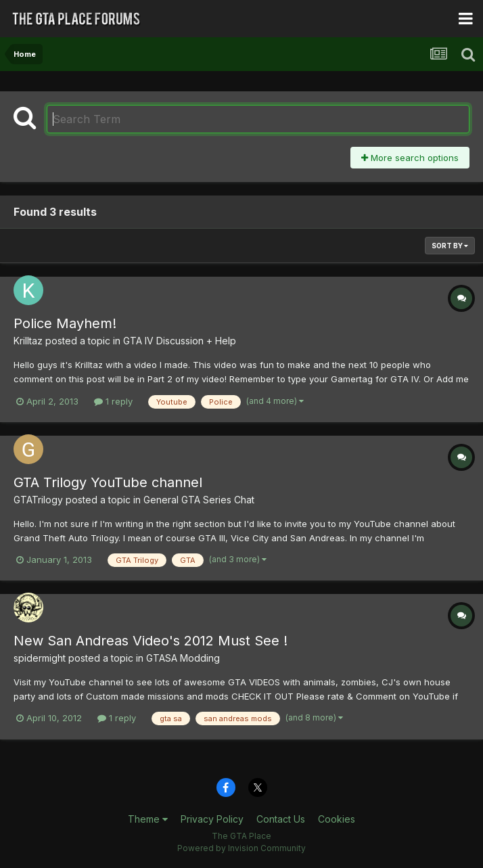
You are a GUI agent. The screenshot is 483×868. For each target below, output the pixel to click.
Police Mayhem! (65, 323)
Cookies (337, 819)
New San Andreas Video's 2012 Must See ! (151, 641)
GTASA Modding (183, 658)
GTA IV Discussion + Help (180, 341)
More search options (410, 158)
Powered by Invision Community (241, 848)
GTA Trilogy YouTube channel (108, 482)
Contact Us (281, 819)
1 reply (113, 401)
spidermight (40, 658)
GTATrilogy (38, 500)
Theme (148, 819)
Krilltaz (28, 341)
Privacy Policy (212, 819)
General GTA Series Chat (199, 500)
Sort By (450, 246)
